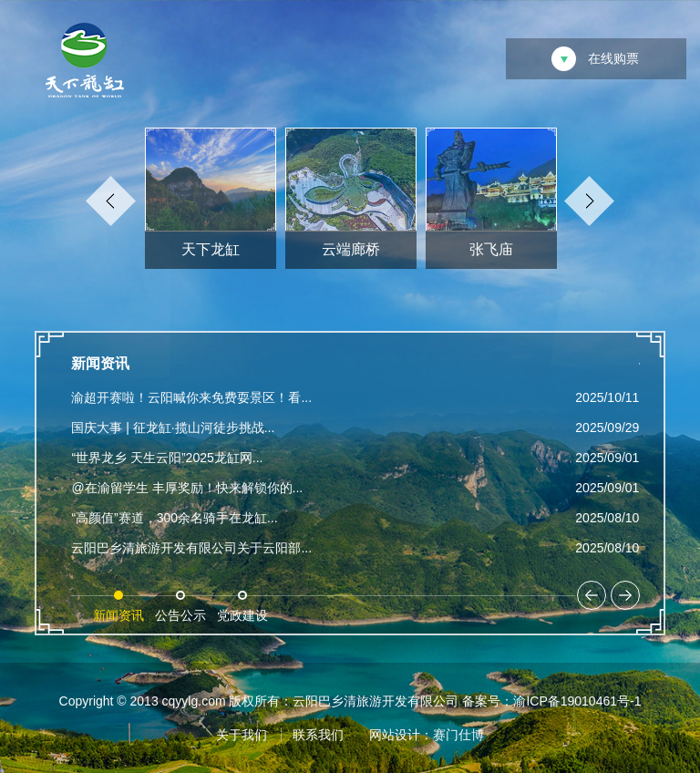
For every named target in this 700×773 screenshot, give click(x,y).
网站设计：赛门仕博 (427, 735)
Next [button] (589, 201)
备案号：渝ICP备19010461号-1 (551, 701)
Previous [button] (111, 201)
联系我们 (318, 735)
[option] (211, 202)
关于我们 (242, 735)
